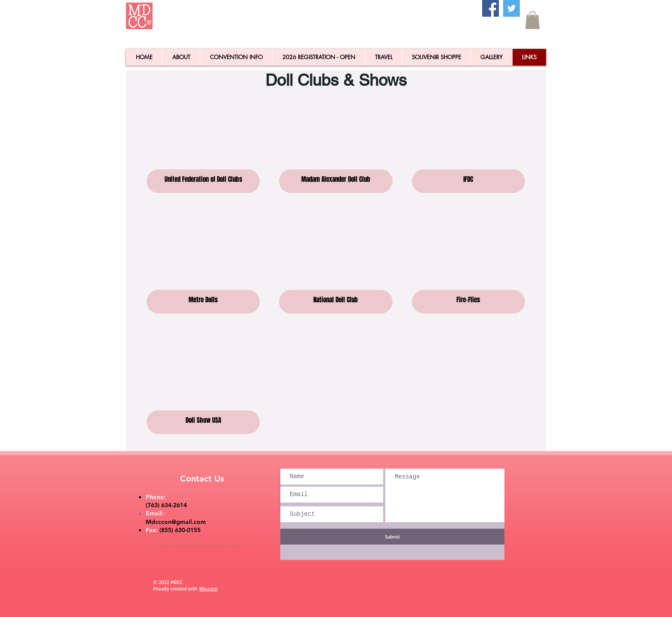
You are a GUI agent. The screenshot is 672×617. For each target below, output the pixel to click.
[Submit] (392, 537)
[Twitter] (511, 8)
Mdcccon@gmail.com (176, 522)
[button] (532, 20)
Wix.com (208, 588)
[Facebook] (490, 8)
